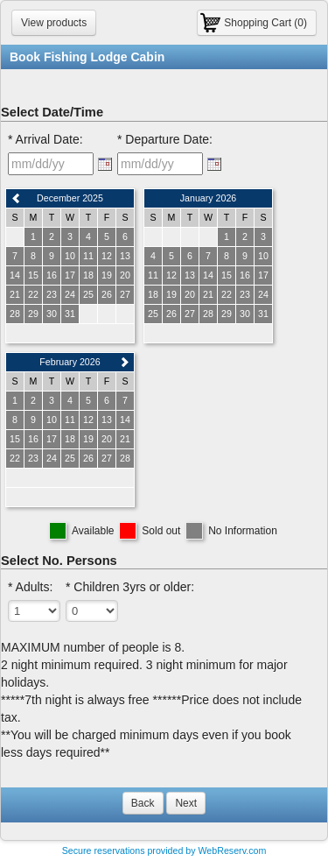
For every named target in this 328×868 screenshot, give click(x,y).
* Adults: (30, 587)
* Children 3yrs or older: (130, 587)
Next (186, 803)
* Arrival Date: (45, 139)
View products (54, 23)
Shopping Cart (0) (265, 23)
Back (143, 803)
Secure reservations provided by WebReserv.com (164, 850)
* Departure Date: (165, 139)
